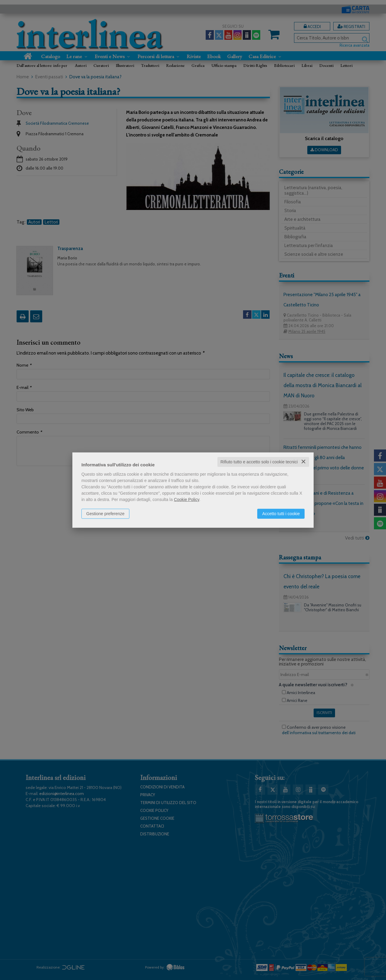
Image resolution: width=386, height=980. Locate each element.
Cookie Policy (187, 499)
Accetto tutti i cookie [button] (281, 514)
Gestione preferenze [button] (105, 514)
